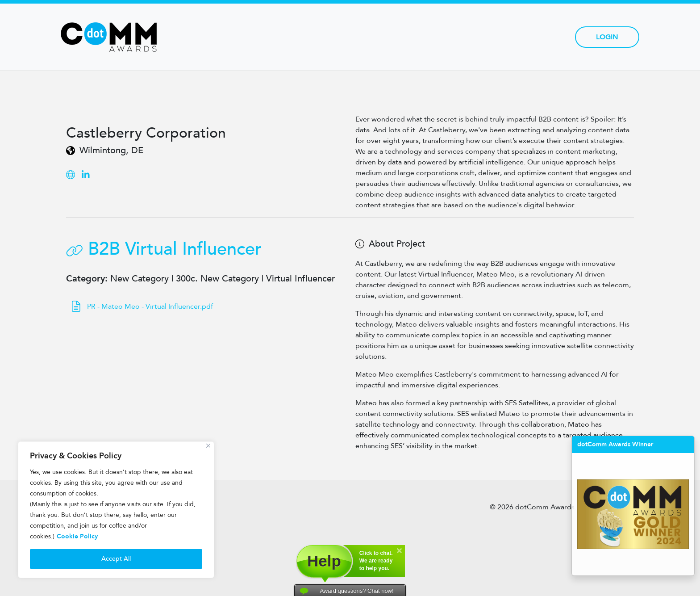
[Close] (208, 446)
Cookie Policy (77, 536)
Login (607, 37)
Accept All (116, 559)
